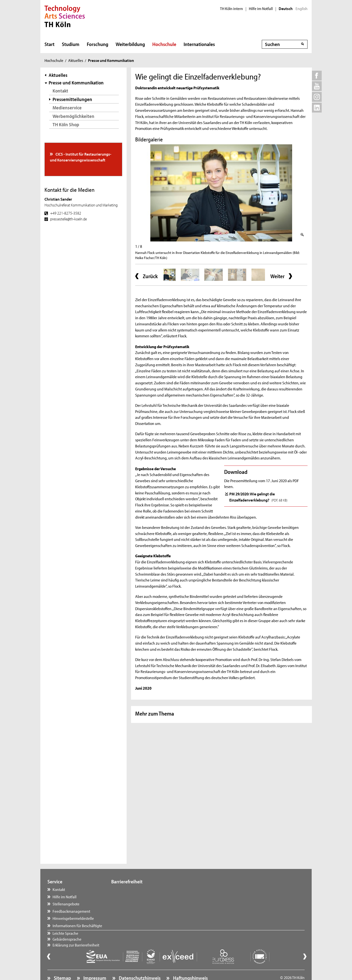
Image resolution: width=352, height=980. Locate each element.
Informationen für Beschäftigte (77, 925)
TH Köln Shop (66, 124)
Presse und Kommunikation (76, 83)
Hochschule (164, 44)
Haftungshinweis (190, 964)
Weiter (277, 276)
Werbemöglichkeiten (73, 116)
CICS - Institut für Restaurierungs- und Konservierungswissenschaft (81, 157)
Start (49, 44)
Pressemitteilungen (72, 99)
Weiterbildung (130, 44)
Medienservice (67, 108)
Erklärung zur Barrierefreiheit (139, 904)
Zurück (150, 276)
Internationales (199, 44)
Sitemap (62, 964)
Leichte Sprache (129, 889)
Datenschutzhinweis (139, 964)
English (302, 9)
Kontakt (60, 91)
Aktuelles (76, 60)
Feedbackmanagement (71, 911)
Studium (71, 44)
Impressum (94, 964)
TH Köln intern (231, 9)
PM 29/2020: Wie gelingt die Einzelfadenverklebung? (258, 497)
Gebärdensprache (131, 897)
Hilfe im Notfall (261, 9)
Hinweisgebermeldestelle (73, 918)
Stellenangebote (66, 904)
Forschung (98, 44)
